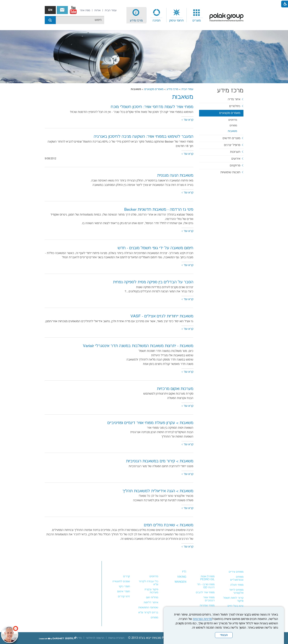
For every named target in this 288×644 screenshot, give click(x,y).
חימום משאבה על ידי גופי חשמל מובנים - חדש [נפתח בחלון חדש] (155, 248)
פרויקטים (235, 166)
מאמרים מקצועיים (154, 89)
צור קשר (62, 10)
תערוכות (235, 152)
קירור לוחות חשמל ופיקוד (233, 599)
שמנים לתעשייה (121, 581)
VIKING (182, 577)
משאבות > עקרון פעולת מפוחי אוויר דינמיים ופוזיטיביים (150, 423)
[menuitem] (197, 15)
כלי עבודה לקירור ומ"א (148, 583)
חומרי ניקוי (124, 586)
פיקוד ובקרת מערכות (151, 591)
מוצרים (197, 21)
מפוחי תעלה (237, 585)
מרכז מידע (136, 21)
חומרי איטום (124, 591)
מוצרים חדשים (231, 138)
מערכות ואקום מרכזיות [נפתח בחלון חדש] (175, 389)
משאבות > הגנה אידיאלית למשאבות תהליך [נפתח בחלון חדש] (158, 491)
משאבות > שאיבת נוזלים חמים (169, 525)
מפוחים (233, 126)
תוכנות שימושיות (230, 172)
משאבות (183, 97)
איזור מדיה (234, 99)
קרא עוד (188, 120)
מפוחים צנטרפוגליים (237, 578)
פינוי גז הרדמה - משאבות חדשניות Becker (159, 210)
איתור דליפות (151, 602)
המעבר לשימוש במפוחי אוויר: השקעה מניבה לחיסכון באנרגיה (143, 137)
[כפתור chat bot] (10, 634)
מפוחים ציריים (236, 572)
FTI (184, 572)
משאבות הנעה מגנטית (175, 176)
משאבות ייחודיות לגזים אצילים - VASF (162, 316)
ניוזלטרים (235, 106)
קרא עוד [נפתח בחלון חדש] (188, 265)
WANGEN (180, 582)
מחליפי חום (152, 597)
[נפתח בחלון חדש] (73, 10)
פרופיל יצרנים (232, 145)
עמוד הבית (187, 89)
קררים (127, 576)
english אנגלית (50, 10)
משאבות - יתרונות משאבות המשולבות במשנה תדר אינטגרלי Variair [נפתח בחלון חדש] (138, 346)
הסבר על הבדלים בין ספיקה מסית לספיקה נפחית (153, 282)
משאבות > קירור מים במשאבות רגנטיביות (160, 461)
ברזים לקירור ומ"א (148, 613)
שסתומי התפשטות (148, 608)
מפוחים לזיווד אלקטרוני (236, 591)
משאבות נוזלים (176, 564)
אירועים (236, 159)
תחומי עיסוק (176, 21)
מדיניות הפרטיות (202, 619)
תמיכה (156, 21)
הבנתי (224, 635)
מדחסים (233, 120)
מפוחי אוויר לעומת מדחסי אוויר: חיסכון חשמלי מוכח (152, 107)
